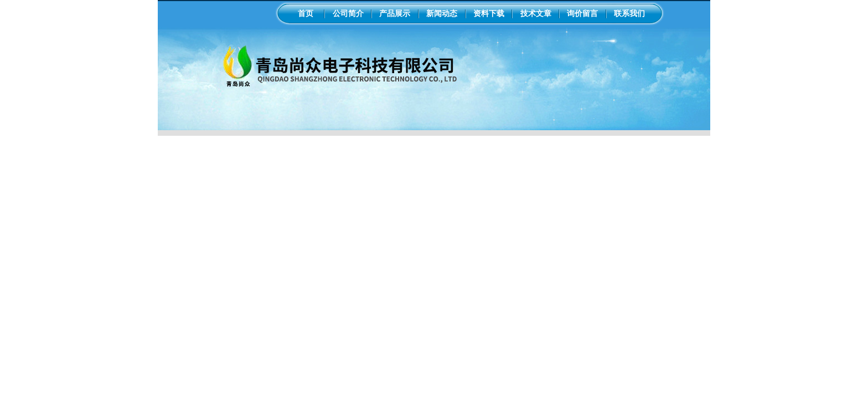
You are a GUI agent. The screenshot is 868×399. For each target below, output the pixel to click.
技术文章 (536, 13)
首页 (306, 13)
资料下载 (489, 13)
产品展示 (395, 13)
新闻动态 (442, 13)
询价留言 (582, 13)
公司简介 (348, 13)
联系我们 (629, 13)
